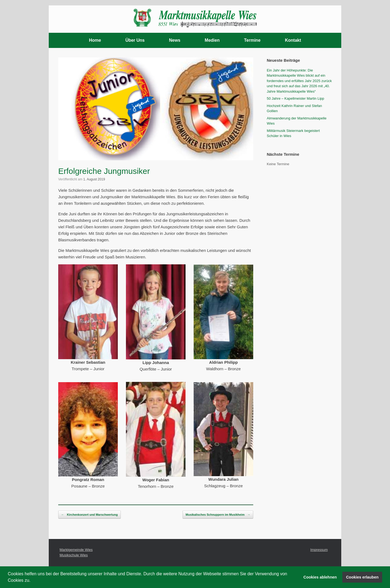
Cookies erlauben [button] (362, 577)
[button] (32, 581)
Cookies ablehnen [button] (320, 577)
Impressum (319, 550)
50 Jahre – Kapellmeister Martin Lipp (295, 98)
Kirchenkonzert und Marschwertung (90, 515)
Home (95, 40)
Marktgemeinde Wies (76, 550)
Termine (252, 40)
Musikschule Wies (74, 555)
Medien (212, 40)
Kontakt (293, 40)
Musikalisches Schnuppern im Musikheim (218, 515)
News (175, 40)
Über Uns (135, 40)
